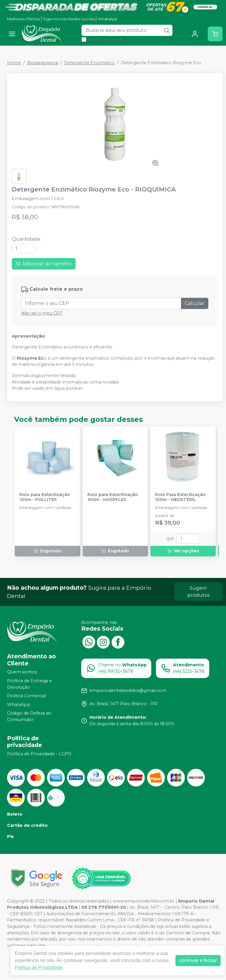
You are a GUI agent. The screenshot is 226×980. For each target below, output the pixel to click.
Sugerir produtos (198, 592)
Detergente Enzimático (89, 63)
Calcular (195, 303)
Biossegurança (43, 63)
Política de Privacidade (39, 967)
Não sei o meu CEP (42, 313)
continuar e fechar (198, 960)
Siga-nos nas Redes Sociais (69, 19)
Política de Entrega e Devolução (29, 684)
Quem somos (22, 672)
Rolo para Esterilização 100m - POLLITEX (45, 497)
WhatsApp (108, 19)
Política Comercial (26, 696)
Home (14, 63)
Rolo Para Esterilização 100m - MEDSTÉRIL (180, 497)
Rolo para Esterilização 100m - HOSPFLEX (113, 497)
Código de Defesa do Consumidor (29, 717)
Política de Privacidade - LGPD (39, 754)
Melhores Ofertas (23, 19)
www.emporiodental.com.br (144, 901)
